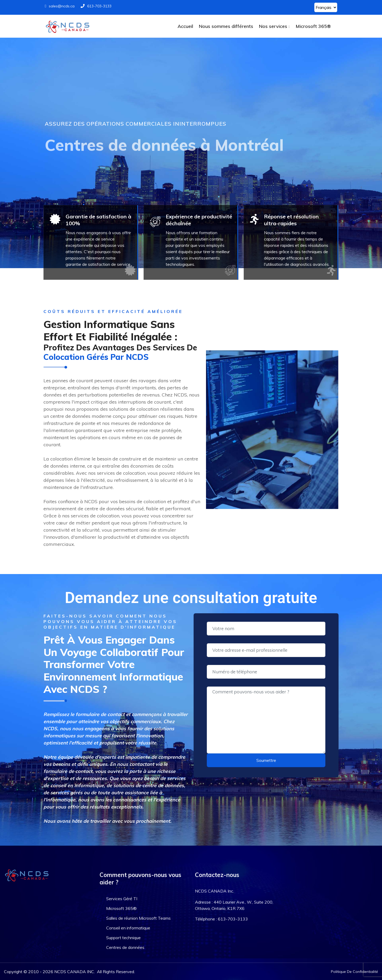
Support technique (123, 938)
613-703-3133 (96, 6)
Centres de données (125, 947)
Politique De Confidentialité (354, 972)
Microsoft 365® (313, 26)
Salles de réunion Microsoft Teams (138, 918)
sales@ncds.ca (60, 6)
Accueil (185, 26)
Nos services (273, 26)
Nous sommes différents (226, 26)
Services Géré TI (122, 899)
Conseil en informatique (128, 928)
